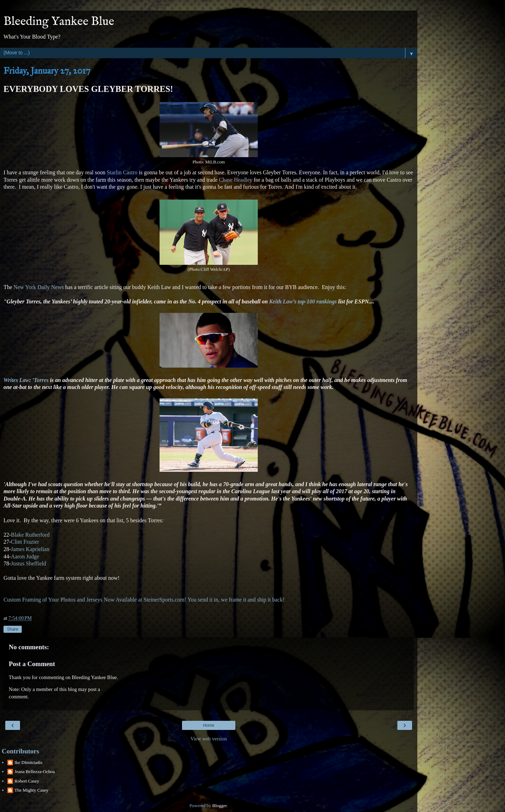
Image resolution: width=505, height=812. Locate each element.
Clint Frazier (25, 542)
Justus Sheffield (28, 563)
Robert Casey (27, 781)
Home (209, 725)
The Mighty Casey (31, 790)
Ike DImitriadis (28, 762)
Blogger (219, 806)
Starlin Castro (122, 172)
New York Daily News (38, 287)
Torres (41, 380)
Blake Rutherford (30, 535)
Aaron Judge (25, 556)
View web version (209, 739)
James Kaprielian (30, 549)
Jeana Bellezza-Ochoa (35, 771)
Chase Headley (235, 180)
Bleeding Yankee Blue (59, 22)
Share (13, 629)
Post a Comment (32, 664)
